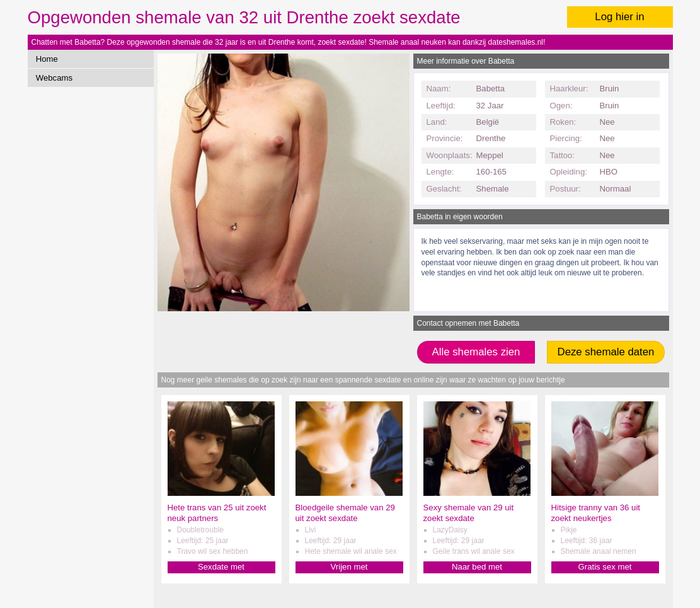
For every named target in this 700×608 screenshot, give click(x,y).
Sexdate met (221, 567)
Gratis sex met (605, 567)
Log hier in (619, 17)
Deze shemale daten (606, 352)
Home (47, 59)
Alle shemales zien (476, 352)
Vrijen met (349, 567)
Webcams (54, 78)
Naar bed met (477, 567)
